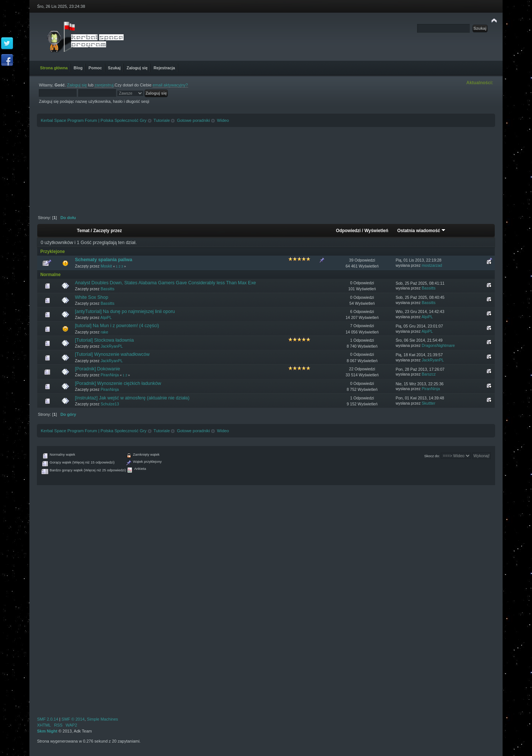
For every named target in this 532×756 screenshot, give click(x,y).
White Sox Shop (91, 297)
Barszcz (429, 374)
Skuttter (429, 403)
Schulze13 (110, 404)
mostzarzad (432, 265)
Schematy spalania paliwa (103, 260)
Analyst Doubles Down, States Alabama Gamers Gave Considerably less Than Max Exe (165, 283)
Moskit (106, 266)
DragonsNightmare (438, 345)
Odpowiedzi (348, 231)
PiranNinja (110, 375)
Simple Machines (102, 719)
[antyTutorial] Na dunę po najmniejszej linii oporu (125, 311)
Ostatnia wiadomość (421, 231)
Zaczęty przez (107, 231)
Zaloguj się (77, 85)
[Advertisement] (266, 168)
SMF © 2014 (73, 719)
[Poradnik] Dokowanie (97, 369)
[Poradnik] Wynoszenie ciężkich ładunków (118, 383)
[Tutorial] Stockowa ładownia (104, 340)
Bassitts (107, 289)
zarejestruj (104, 85)
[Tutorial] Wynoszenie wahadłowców (112, 354)
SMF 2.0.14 (47, 719)
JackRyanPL (112, 346)
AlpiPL (106, 317)
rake (104, 332)
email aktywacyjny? (170, 85)
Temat (83, 231)
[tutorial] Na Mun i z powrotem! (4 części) (117, 326)
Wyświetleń (376, 231)
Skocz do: (432, 456)
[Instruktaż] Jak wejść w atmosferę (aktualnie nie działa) (132, 398)
